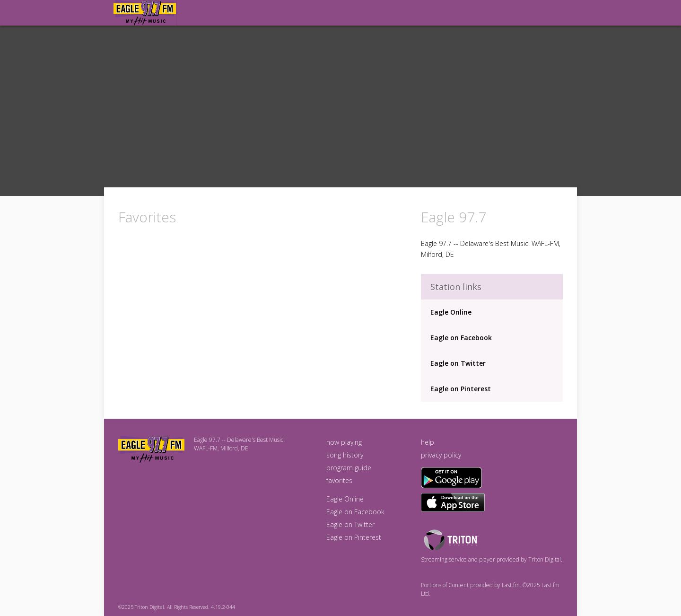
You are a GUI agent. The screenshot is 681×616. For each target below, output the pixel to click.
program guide (349, 468)
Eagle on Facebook (461, 338)
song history (345, 455)
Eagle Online (451, 312)
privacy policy (441, 455)
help (428, 442)
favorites (339, 480)
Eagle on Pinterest (461, 389)
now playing (344, 442)
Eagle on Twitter (458, 363)
